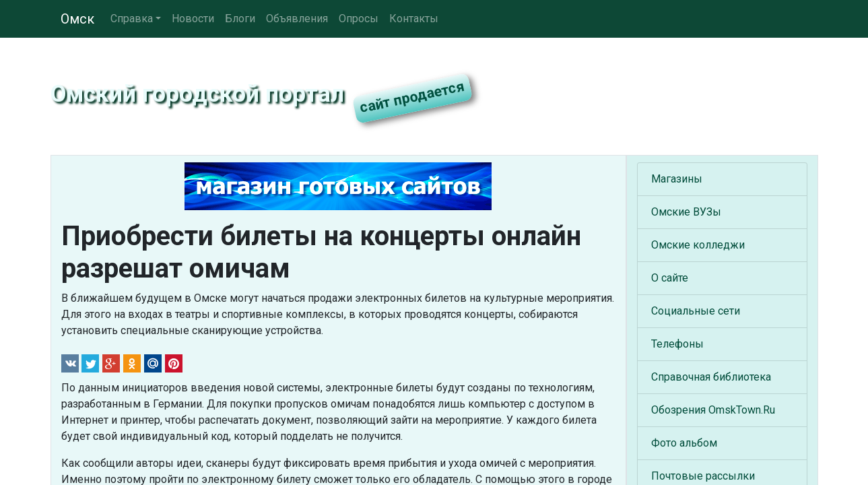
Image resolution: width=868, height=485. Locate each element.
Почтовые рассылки (703, 476)
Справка (132, 19)
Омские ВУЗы (686, 212)
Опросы (359, 19)
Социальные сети (696, 311)
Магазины (677, 179)
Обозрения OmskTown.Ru (713, 410)
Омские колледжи (698, 245)
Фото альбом (684, 443)
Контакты (414, 19)
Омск (77, 19)
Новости (193, 19)
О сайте (670, 278)
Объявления (297, 19)
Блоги (240, 19)
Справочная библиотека (711, 377)
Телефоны (677, 344)
